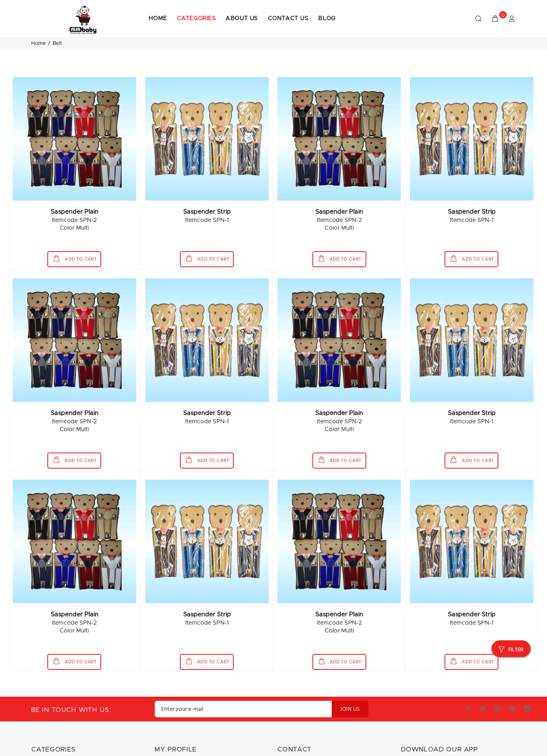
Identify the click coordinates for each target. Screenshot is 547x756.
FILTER (516, 615)
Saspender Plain (74, 185)
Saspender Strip (207, 185)
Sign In (163, 739)
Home (38, 8)
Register (165, 750)
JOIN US (350, 682)
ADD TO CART (80, 233)
